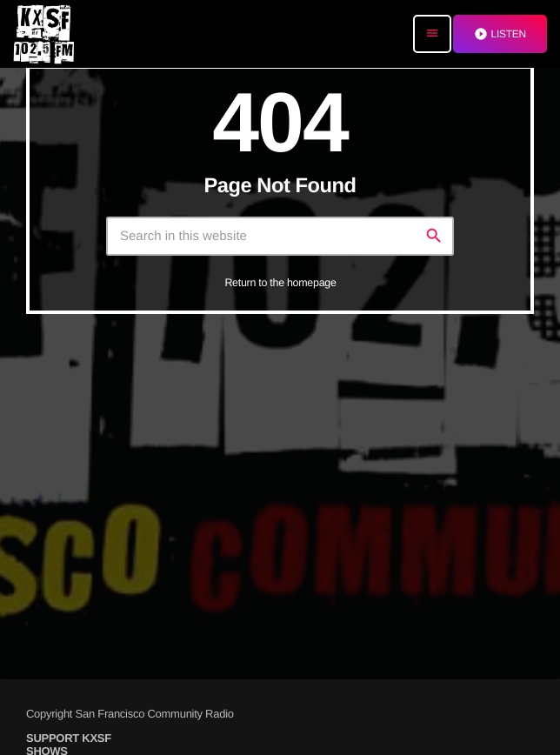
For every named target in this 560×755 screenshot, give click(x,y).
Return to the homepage (280, 283)
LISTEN (500, 34)
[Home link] (43, 34)
